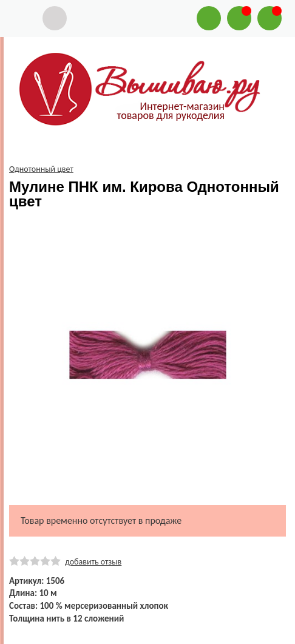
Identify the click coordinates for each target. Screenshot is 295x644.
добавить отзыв (93, 562)
